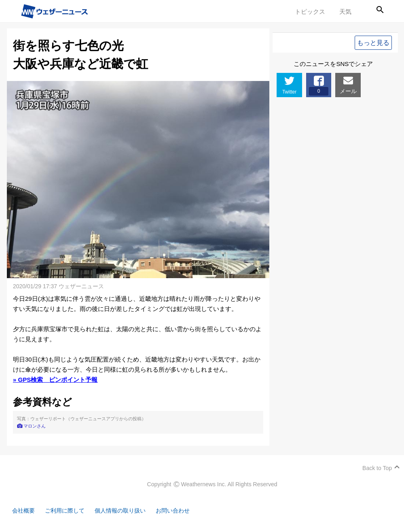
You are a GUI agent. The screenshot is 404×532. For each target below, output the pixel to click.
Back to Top (377, 468)
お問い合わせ (182, 511)
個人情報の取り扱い (126, 511)
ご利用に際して (68, 511)
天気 (345, 12)
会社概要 (24, 511)
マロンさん (35, 426)
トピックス (310, 12)
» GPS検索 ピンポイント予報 (55, 380)
